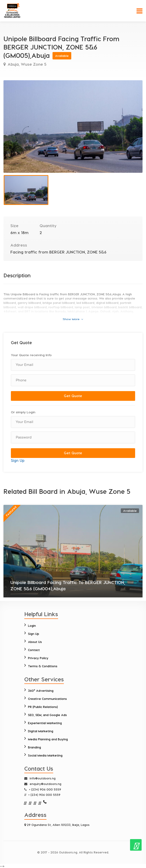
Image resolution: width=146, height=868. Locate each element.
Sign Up (18, 460)
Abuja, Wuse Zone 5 (26, 64)
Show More (73, 319)
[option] (73, 127)
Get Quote (73, 396)
